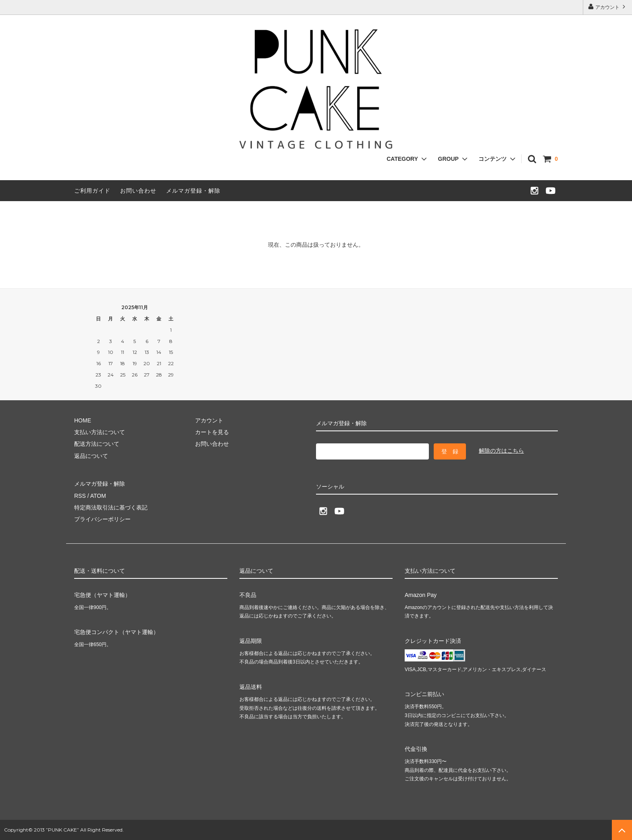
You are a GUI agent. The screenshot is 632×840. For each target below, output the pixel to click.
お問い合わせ (138, 191)
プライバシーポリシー (102, 519)
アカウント (608, 7)
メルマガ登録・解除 (193, 191)
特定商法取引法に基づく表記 (111, 507)
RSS (80, 496)
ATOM (98, 496)
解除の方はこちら (501, 451)
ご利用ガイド (92, 191)
